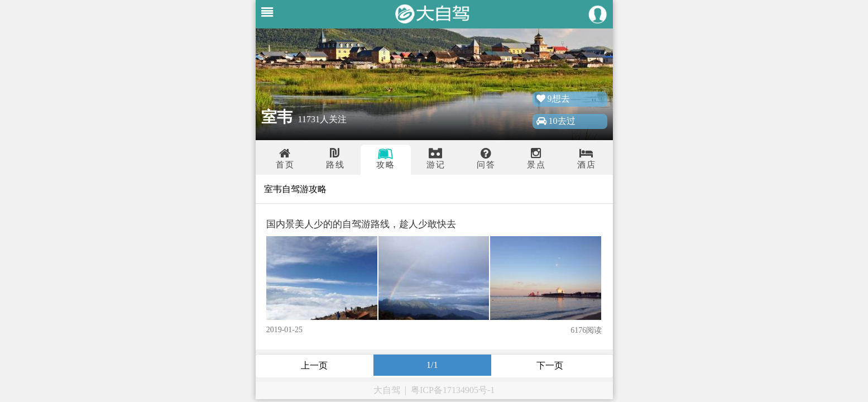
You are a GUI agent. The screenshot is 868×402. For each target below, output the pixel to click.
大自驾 (387, 390)
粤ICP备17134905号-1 (453, 390)
